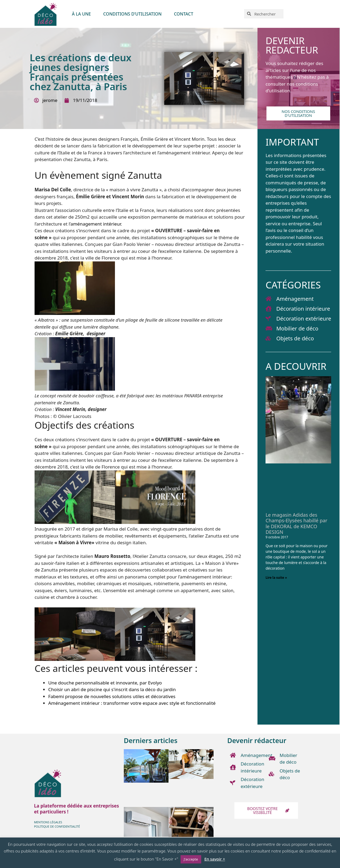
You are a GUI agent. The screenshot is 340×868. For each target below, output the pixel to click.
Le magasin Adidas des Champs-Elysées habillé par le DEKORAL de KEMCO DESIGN (296, 524)
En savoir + (215, 859)
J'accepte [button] (191, 859)
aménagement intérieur (96, 224)
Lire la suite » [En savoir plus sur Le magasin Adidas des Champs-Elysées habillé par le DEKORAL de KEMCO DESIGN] (276, 578)
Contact (184, 14)
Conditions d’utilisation (132, 14)
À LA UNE (81, 14)
